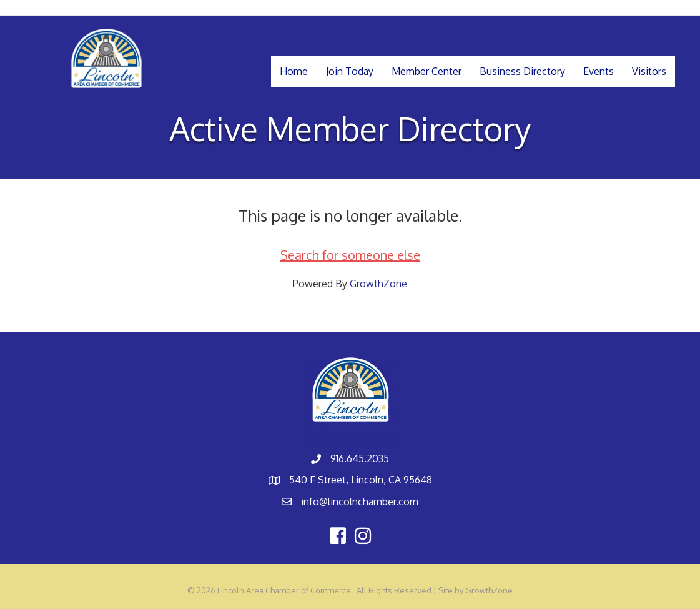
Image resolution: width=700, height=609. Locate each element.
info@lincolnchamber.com (360, 502)
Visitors (649, 71)
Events (599, 71)
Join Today (350, 71)
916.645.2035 (360, 458)
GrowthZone (378, 284)
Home (294, 71)
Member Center (426, 71)
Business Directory (522, 71)
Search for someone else (350, 255)
